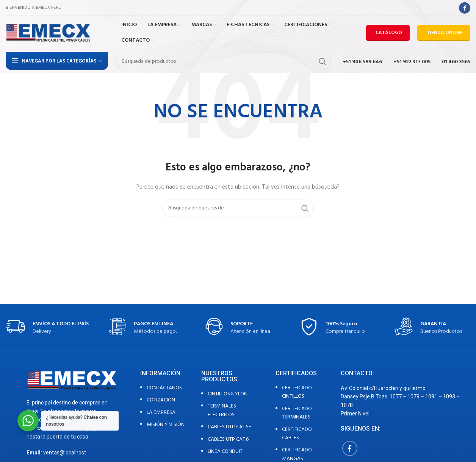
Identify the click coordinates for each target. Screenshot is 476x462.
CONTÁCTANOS (164, 388)
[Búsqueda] (223, 61)
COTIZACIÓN (161, 400)
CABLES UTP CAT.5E (229, 427)
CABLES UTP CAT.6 (228, 439)
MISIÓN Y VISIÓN (166, 425)
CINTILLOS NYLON (228, 394)
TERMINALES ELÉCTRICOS (222, 410)
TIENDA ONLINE (445, 33)
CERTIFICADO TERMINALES (297, 413)
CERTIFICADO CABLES (297, 434)
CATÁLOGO (389, 33)
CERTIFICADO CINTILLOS (297, 392)
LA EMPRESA (161, 413)
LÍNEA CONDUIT (225, 452)
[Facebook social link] (465, 8)
